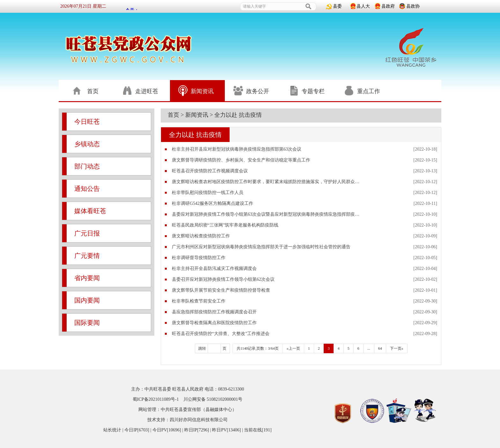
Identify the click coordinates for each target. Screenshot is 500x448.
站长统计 (112, 430)
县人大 (363, 6)
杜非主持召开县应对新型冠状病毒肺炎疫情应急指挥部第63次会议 (237, 149)
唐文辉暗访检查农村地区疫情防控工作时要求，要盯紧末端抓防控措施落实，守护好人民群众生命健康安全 (267, 182)
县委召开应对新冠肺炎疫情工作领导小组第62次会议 (223, 279)
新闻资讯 (197, 115)
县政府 (388, 6)
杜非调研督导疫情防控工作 (199, 258)
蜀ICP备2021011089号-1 (156, 399)
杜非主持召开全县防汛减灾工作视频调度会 (214, 269)
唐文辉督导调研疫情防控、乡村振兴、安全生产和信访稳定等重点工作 (241, 160)
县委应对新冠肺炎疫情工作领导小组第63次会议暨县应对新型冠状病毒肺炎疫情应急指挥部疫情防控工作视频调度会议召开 (267, 214)
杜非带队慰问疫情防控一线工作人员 (208, 193)
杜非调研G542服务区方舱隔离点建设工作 (213, 203)
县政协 (413, 6)
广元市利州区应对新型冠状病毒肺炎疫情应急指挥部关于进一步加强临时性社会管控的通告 (261, 247)
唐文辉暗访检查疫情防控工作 (201, 236)
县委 (337, 6)
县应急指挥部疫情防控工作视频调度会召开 (214, 312)
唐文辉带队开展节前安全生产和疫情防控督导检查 (221, 290)
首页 (173, 115)
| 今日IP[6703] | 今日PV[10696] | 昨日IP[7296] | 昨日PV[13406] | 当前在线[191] (196, 430)
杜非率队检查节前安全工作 (199, 301)
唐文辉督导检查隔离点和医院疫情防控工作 (214, 323)
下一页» (397, 348)
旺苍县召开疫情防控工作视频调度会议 (210, 171)
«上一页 (293, 348)
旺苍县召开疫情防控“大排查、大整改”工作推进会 (221, 334)
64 (380, 348)
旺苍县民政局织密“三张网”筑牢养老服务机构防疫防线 (225, 225)
